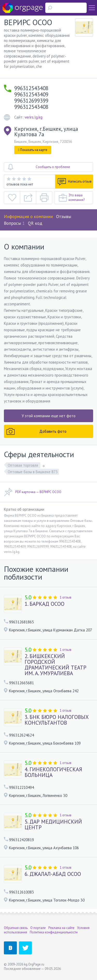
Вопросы (14, 223)
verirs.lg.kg (33, 117)
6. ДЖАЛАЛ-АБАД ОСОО (53, 874)
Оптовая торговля (23, 465)
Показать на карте (33, 150)
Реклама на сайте (61, 928)
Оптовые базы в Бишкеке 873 (33, 472)
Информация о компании (28, 217)
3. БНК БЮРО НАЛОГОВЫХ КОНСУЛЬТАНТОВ (57, 720)
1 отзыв (66, 597)
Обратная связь (16, 928)
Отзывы (64, 217)
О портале (38, 928)
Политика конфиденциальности (54, 932)
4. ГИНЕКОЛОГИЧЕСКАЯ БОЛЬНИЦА (53, 772)
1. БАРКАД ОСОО (44, 604)
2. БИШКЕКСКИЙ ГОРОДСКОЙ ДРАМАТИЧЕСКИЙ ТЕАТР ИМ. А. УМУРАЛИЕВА (55, 665)
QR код (35, 223)
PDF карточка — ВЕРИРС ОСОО (33, 492)
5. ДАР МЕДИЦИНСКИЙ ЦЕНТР (53, 825)
